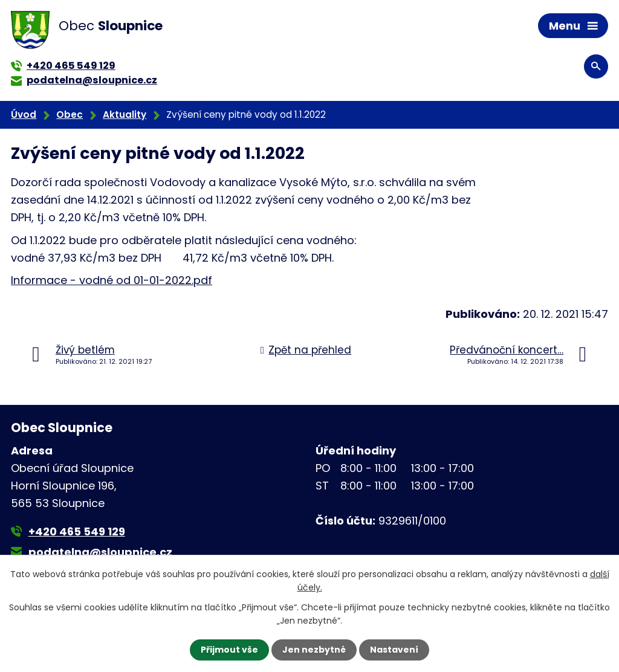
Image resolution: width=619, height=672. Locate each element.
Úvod (24, 115)
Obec (70, 115)
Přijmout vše (229, 650)
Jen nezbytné (314, 650)
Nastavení (394, 650)
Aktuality (125, 115)
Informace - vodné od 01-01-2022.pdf (112, 280)
